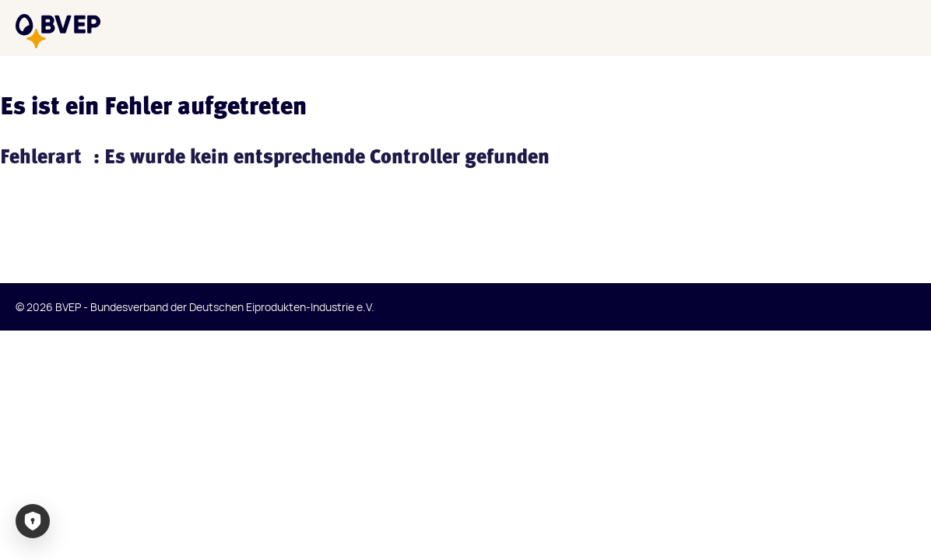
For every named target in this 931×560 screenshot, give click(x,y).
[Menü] (903, 28)
